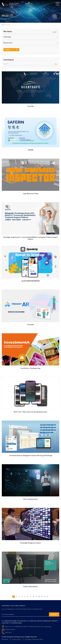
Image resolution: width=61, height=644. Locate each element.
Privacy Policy (17, 639)
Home (3, 25)
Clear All (55, 32)
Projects (8, 25)
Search (11, 50)
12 (45, 597)
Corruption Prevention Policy (34, 639)
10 (39, 597)
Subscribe (54, 614)
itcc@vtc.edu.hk (10, 630)
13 (48, 597)
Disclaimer (5, 639)
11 (42, 597)
